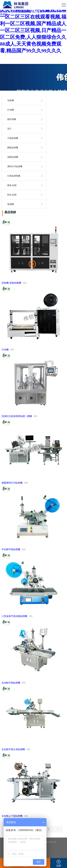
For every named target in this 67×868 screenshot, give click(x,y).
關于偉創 (58, 11)
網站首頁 (5, 11)
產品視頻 (26, 11)
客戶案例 (37, 11)
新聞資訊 (48, 11)
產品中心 (16, 11)
